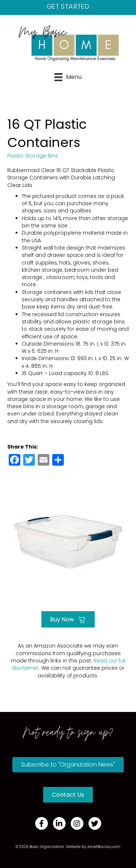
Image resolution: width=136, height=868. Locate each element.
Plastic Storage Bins (33, 156)
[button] (68, 765)
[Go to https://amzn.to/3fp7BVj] (68, 541)
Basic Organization (47, 847)
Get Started (68, 6)
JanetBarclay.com (104, 847)
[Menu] (68, 77)
